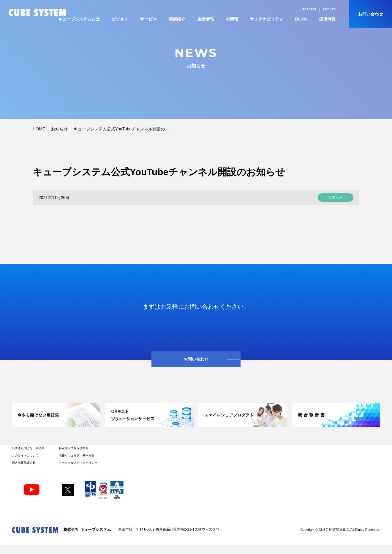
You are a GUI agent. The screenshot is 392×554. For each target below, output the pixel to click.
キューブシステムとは (79, 19)
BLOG (301, 19)
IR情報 (232, 19)
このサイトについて (25, 456)
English (329, 9)
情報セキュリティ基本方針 (77, 456)
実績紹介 (177, 19)
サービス (148, 19)
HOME (39, 129)
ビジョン (120, 19)
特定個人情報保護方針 (74, 448)
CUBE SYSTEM (38, 13)
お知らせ (59, 129)
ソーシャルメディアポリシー (78, 463)
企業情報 (206, 19)
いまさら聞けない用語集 (28, 448)
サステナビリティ (267, 19)
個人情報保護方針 (24, 463)
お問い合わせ (371, 14)
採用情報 (327, 19)
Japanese (309, 9)
